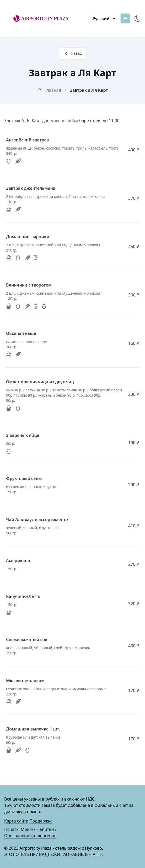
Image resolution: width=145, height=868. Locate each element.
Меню (27, 829)
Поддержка (41, 821)
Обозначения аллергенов (30, 836)
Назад (73, 53)
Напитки (45, 829)
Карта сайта (16, 821)
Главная (52, 90)
